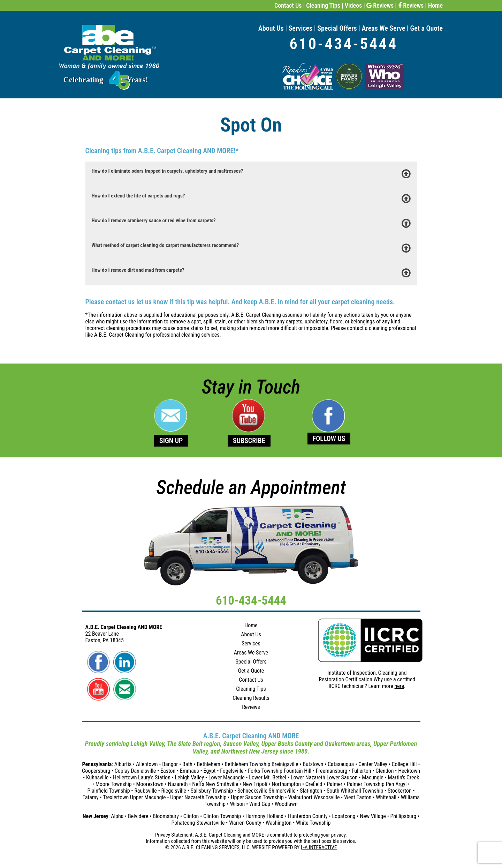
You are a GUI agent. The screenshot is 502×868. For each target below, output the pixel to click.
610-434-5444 (343, 44)
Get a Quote (427, 28)
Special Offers (337, 28)
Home (435, 5)
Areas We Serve (384, 28)
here (399, 686)
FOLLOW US (329, 439)
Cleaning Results (251, 698)
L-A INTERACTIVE (319, 847)
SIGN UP (171, 441)
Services (301, 28)
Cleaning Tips (323, 5)
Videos (353, 5)
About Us (271, 28)
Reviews (380, 5)
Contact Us (288, 5)
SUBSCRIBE (249, 441)
